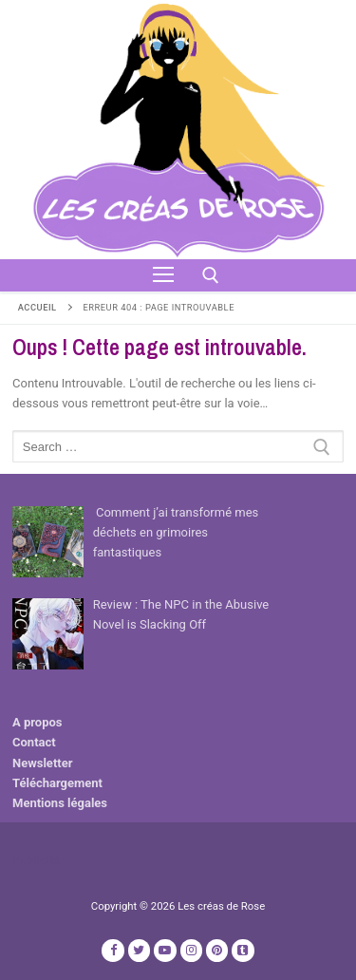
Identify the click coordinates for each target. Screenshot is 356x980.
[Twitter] (139, 950)
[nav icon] (163, 275)
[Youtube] (165, 950)
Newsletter (42, 763)
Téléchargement (57, 783)
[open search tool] (211, 275)
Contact (34, 742)
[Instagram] (191, 950)
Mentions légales (60, 803)
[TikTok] (243, 950)
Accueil (37, 307)
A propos (37, 722)
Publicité (36, 860)
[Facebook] (112, 950)
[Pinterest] (217, 950)
